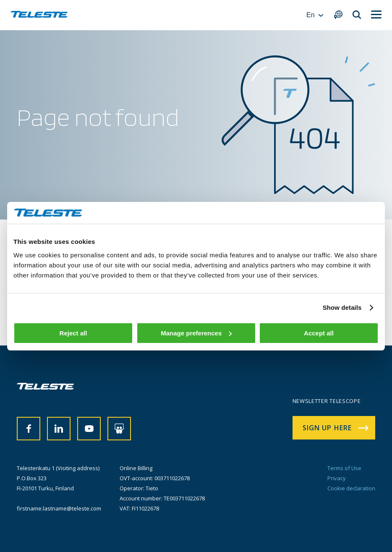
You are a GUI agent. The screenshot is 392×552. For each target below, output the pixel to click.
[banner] (39, 15)
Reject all (73, 333)
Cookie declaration (351, 488)
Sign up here (327, 428)
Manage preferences (196, 333)
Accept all (319, 333)
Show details (342, 307)
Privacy (337, 478)
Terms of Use (344, 468)
